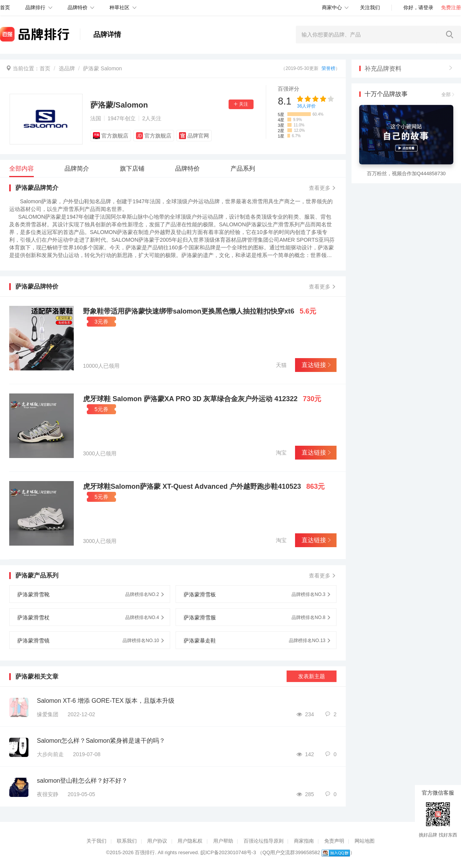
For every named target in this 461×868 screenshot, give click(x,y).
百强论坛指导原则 (264, 841)
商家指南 (304, 841)
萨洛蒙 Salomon (102, 68)
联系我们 (127, 841)
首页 (45, 68)
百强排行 (145, 852)
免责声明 (334, 841)
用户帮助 (223, 841)
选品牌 (67, 68)
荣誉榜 (328, 68)
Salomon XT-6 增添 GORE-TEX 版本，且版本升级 (106, 701)
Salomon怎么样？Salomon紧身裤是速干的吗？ (101, 741)
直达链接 (316, 365)
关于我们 (96, 841)
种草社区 (119, 7)
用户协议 (157, 841)
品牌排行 (35, 7)
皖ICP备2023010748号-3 (228, 852)
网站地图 (365, 841)
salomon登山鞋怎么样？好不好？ (82, 781)
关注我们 (370, 7)
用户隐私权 (190, 841)
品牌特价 (78, 7)
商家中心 (332, 7)
